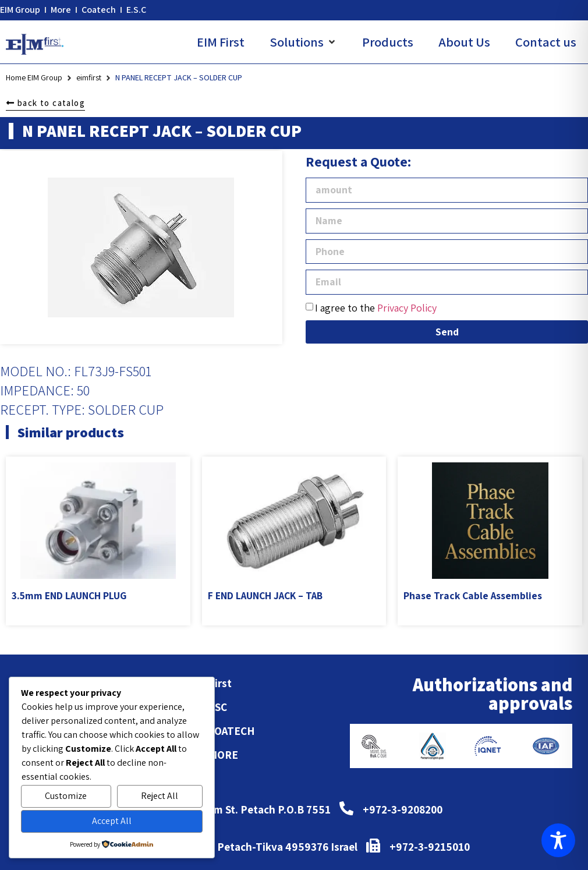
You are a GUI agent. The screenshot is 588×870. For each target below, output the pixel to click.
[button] (303, 42)
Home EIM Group (34, 77)
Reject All (160, 796)
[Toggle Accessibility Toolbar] (558, 840)
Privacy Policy (407, 308)
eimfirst (89, 77)
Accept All (112, 821)
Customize (66, 796)
